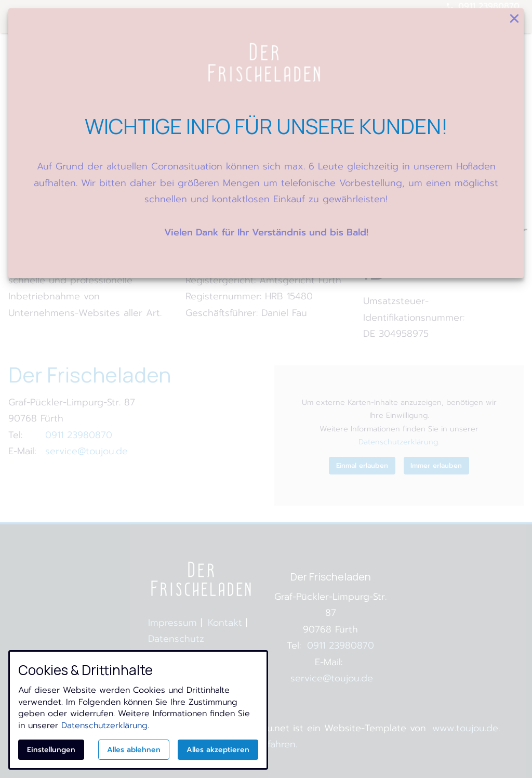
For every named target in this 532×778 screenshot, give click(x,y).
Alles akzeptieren (218, 750)
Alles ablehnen (134, 750)
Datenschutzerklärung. (105, 726)
